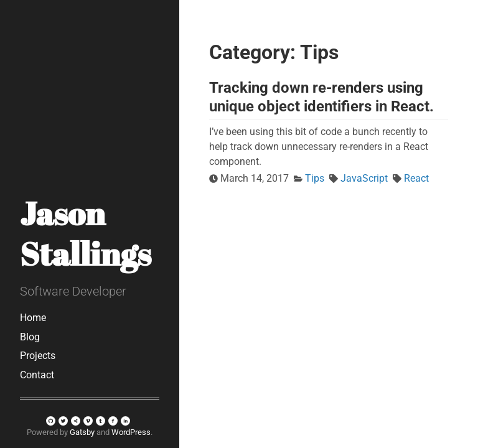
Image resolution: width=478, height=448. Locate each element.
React (416, 178)
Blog (30, 337)
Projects (38, 356)
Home (33, 318)
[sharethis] (76, 421)
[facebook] (113, 421)
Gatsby (82, 432)
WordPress (131, 432)
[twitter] (63, 421)
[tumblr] (101, 421)
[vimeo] (88, 421)
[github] (51, 421)
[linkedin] (125, 421)
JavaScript (364, 178)
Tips (315, 178)
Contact (37, 375)
